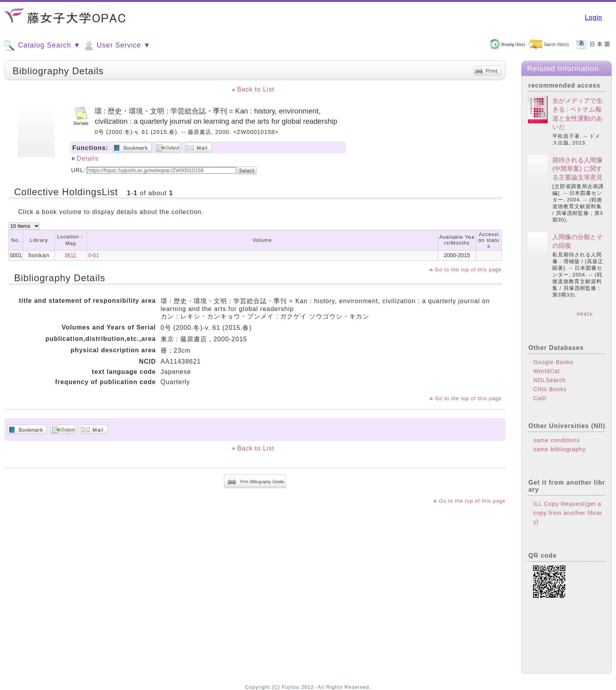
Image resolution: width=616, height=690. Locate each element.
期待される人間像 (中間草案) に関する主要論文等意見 (577, 169)
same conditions (556, 440)
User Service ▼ (116, 46)
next (583, 314)
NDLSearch (549, 380)
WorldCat (546, 371)
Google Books (553, 362)
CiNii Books (550, 389)
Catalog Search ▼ (42, 46)
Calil (540, 398)
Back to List (256, 89)
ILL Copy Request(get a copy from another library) (568, 513)
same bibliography (559, 449)
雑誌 (71, 255)
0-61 (93, 255)
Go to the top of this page (468, 270)
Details (88, 158)
